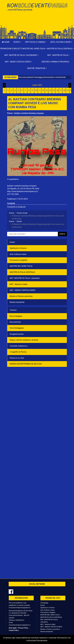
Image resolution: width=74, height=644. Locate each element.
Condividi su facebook (16, 207)
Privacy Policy (23, 628)
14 (50, 90)
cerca (62, 234)
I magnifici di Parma (18, 352)
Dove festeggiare (17, 328)
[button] (17, 42)
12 (43, 90)
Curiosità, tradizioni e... (19, 346)
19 (68, 90)
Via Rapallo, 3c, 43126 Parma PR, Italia (23, 189)
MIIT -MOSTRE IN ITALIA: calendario (25, 278)
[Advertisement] (37, 20)
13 (47, 90)
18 (64, 90)
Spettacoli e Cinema (18, 248)
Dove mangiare (16, 316)
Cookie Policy (14, 630)
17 (61, 90)
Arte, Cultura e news (18, 254)
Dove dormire (15, 322)
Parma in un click (17, 358)
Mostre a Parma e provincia (55, 62)
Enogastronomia (17, 334)
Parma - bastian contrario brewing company (25, 113)
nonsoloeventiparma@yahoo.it (20, 608)
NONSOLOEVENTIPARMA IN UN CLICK (26, 364)
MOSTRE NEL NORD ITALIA (21, 266)
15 (54, 90)
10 (36, 90)
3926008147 (20, 620)
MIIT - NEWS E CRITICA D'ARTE (23, 290)
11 (40, 90)
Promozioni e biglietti (11, 49)
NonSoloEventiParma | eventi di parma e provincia (37, 7)
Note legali (13, 628)
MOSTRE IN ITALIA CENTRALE (22, 272)
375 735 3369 (13, 194)
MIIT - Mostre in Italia (18, 284)
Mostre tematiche (17, 302)
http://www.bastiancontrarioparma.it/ (23, 191)
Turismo (13, 310)
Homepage (44, 603)
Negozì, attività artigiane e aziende (24, 340)
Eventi (12, 242)
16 (57, 90)
